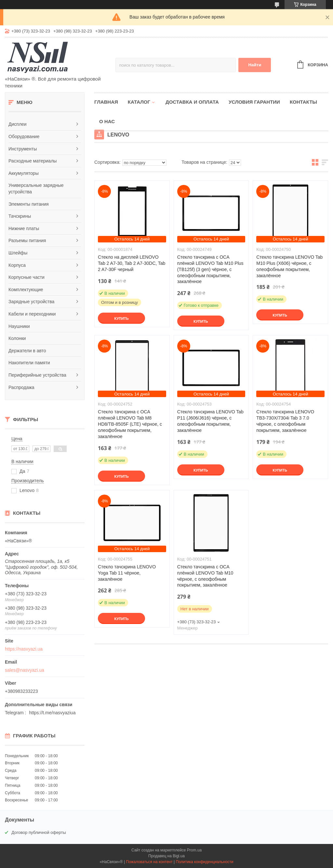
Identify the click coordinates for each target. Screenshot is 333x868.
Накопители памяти (29, 363)
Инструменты (23, 149)
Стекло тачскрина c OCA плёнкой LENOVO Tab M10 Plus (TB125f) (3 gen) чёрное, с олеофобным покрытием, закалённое (210, 269)
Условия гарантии (254, 102)
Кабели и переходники (32, 314)
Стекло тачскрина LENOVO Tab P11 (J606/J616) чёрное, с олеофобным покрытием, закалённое (210, 421)
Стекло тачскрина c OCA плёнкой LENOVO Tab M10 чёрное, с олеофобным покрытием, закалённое (205, 576)
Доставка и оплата (192, 102)
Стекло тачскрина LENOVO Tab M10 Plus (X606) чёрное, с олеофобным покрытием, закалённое (289, 266)
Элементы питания (29, 204)
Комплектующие (26, 290)
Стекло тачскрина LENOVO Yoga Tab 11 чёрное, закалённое (127, 573)
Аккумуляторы (24, 173)
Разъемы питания (27, 240)
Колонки (17, 338)
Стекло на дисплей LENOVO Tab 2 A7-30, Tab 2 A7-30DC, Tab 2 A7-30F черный (132, 263)
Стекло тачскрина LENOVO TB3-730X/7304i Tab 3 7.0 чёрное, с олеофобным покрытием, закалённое (285, 421)
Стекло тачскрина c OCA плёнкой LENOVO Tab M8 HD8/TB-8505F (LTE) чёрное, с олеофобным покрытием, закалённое (130, 424)
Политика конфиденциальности (205, 862)
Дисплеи (18, 124)
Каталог (139, 102)
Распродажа (21, 387)
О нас (107, 121)
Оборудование (24, 136)
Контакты (303, 102)
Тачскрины (20, 216)
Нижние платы (24, 228)
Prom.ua (194, 850)
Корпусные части (27, 277)
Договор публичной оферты (39, 832)
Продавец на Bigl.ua (166, 856)
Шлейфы (18, 253)
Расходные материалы (33, 161)
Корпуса (17, 265)
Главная (106, 102)
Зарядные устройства (31, 302)
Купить (121, 318)
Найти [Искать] (255, 65)
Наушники (19, 326)
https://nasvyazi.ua (24, 649)
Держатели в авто (27, 351)
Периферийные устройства (37, 375)
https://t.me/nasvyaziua (52, 713)
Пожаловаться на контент (149, 862)
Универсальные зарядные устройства (36, 188)
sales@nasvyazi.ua (25, 670)
